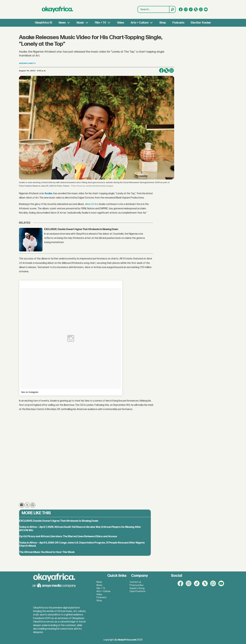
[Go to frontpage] (57, 9)
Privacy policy (136, 585)
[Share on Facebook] (161, 71)
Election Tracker (201, 23)
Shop (163, 23)
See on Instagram (30, 392)
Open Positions (138, 591)
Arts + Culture (140, 23)
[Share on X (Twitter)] (166, 71)
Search (138, 6)
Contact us (135, 582)
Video (121, 23)
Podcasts (178, 23)
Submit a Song (137, 588)
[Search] (172, 9)
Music (80, 23)
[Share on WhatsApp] (171, 71)
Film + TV (100, 23)
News (62, 23)
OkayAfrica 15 (43, 23)
